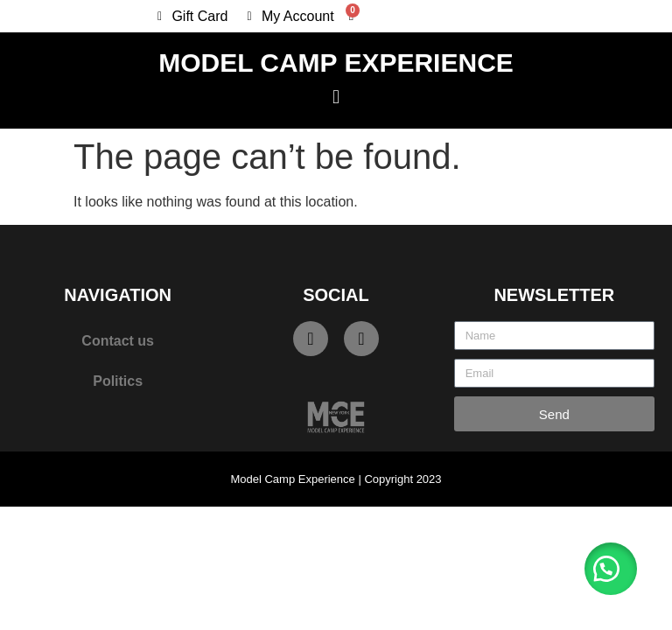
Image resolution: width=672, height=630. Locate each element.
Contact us (118, 341)
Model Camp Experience (336, 63)
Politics (118, 381)
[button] (336, 97)
